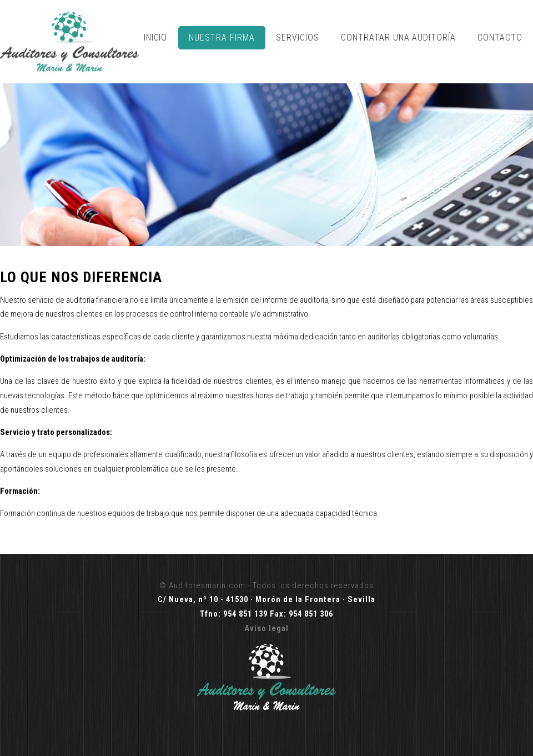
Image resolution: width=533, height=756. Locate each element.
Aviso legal (266, 628)
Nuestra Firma (222, 37)
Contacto (500, 37)
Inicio (156, 37)
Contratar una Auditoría (398, 37)
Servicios (298, 37)
